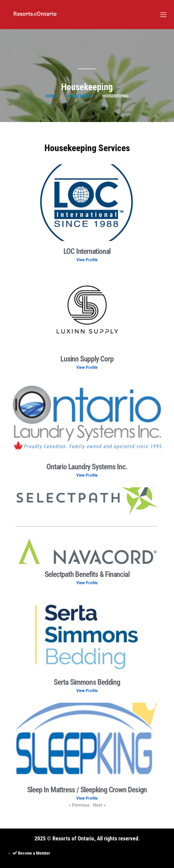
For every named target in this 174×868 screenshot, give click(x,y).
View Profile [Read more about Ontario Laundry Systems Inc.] (87, 475)
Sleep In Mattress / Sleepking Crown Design (87, 790)
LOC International (87, 251)
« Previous (79, 805)
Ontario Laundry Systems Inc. (87, 467)
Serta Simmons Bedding (87, 682)
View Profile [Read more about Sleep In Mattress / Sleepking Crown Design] (87, 798)
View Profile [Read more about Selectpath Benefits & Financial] (87, 583)
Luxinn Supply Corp (87, 359)
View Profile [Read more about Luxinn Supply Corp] (87, 367)
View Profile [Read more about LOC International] (87, 260)
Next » (99, 805)
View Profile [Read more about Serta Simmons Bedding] (87, 691)
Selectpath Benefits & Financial (87, 574)
